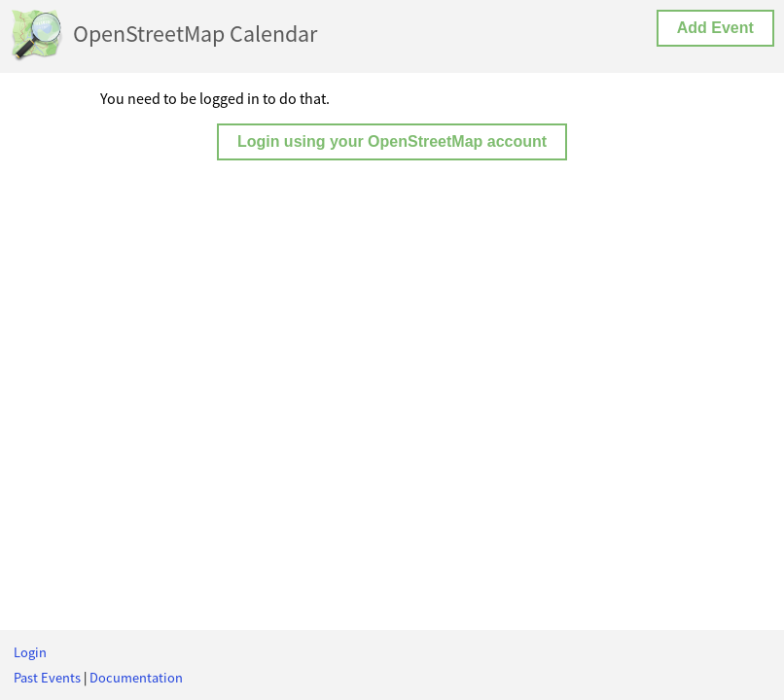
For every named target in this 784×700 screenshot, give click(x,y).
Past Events (47, 678)
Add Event (715, 28)
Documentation (136, 678)
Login (30, 652)
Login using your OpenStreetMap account (392, 141)
